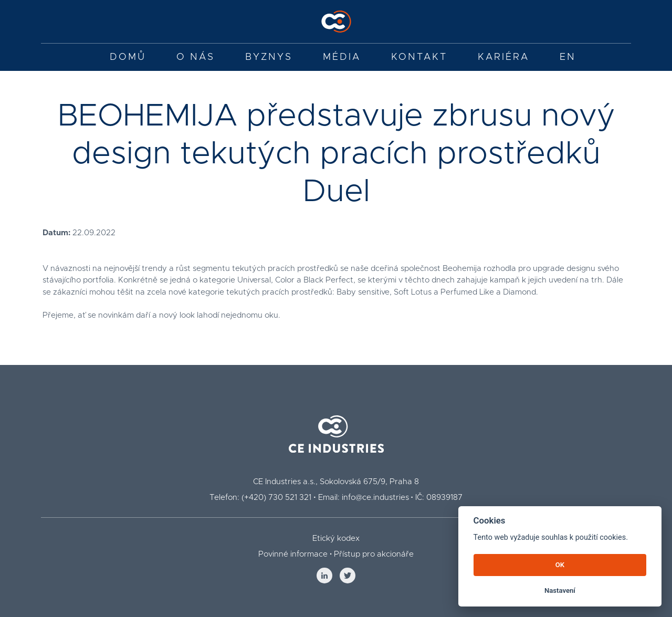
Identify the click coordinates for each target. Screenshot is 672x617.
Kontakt (419, 57)
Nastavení (560, 590)
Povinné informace (293, 554)
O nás (196, 57)
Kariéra (503, 57)
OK (560, 565)
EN (568, 57)
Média (342, 57)
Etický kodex (336, 538)
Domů (128, 57)
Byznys (269, 57)
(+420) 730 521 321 (276, 498)
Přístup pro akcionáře (374, 554)
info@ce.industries (375, 498)
